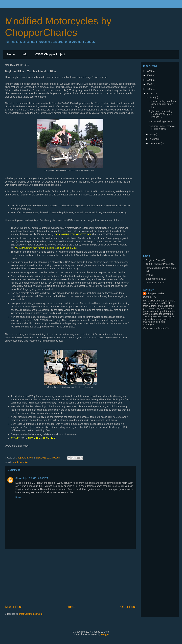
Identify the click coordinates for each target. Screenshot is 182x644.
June (152, 97)
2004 (150, 80)
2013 (150, 93)
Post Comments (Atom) (31, 614)
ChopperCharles (155, 294)
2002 (150, 71)
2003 (150, 75)
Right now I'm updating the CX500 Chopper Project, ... (161, 114)
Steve (18, 478)
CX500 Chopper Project (50, 54)
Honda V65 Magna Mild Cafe (161, 268)
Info (25, 54)
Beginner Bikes (21, 462)
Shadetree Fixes (155, 279)
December (155, 143)
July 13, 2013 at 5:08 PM (35, 478)
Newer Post (13, 607)
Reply (18, 497)
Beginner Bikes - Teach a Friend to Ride (162, 127)
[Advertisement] (156, 201)
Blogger (105, 634)
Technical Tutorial (155, 283)
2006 (150, 89)
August (153, 139)
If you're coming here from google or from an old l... (162, 104)
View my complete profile (156, 328)
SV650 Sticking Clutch (160, 121)
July (152, 134)
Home (11, 54)
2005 (150, 84)
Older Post (128, 607)
